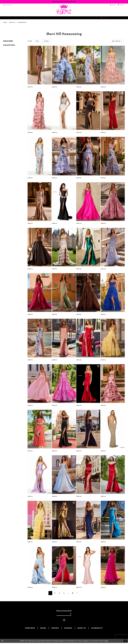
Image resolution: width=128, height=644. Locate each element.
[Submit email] (72, 615)
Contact (55, 629)
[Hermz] (64, 10)
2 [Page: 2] (55, 594)
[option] (40, 65)
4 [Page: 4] (64, 594)
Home (5, 23)
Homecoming (22, 23)
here (107, 642)
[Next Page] (77, 594)
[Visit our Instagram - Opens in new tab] (64, 621)
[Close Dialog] (3, 642)
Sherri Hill (12, 23)
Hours (43, 629)
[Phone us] (9, 5)
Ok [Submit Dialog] (125, 642)
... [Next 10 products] (68, 594)
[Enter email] (64, 615)
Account (68, 629)
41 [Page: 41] (73, 594)
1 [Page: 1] (50, 594)
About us (82, 629)
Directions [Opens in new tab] (30, 629)
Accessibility (97, 629)
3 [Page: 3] (59, 594)
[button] (38, 42)
